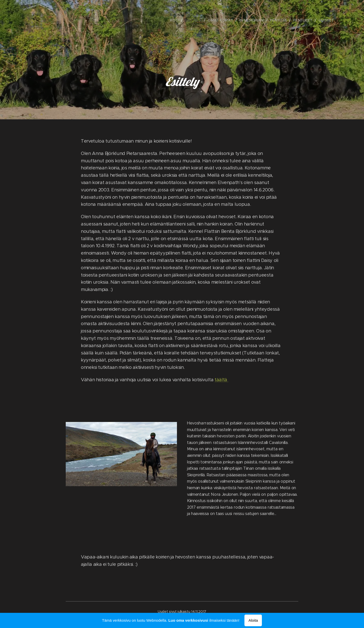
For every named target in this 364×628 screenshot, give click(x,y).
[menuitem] (176, 20)
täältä (222, 380)
